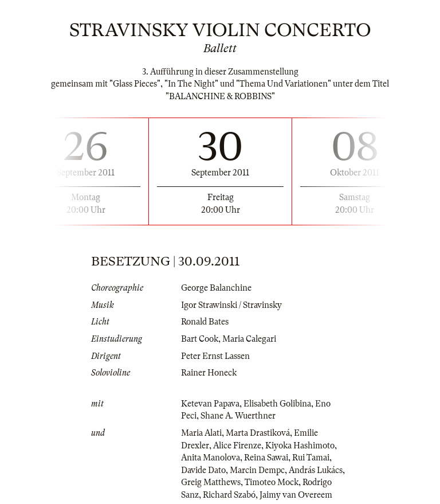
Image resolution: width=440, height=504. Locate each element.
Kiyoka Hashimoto (300, 446)
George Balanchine (216, 288)
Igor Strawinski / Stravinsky (231, 305)
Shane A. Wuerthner (238, 416)
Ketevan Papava (210, 404)
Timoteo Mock (272, 482)
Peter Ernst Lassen (215, 356)
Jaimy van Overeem (296, 495)
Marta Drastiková (258, 433)
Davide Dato (203, 470)
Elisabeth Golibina (277, 404)
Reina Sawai (266, 458)
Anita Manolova (211, 458)
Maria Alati (201, 433)
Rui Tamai (311, 458)
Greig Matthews (211, 482)
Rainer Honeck (209, 373)
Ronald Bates (205, 322)
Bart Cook (200, 339)
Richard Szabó (229, 495)
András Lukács (316, 470)
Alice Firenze (237, 446)
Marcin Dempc (257, 470)
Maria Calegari (249, 339)
